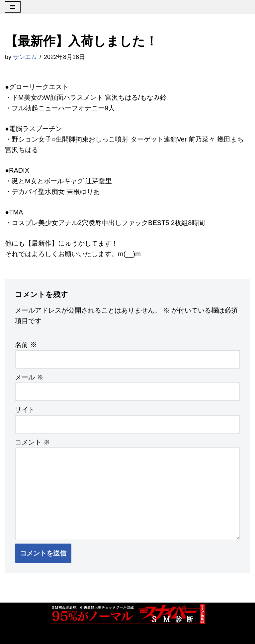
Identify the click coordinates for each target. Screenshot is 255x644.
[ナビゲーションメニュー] (13, 7)
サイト (25, 410)
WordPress (79, 636)
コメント (33, 442)
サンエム (25, 57)
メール (29, 377)
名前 (26, 345)
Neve (13, 636)
